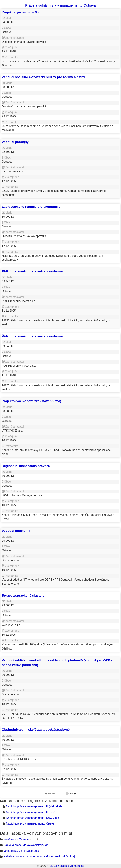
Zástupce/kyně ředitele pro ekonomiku (31, 207)
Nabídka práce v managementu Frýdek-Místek (35, 806)
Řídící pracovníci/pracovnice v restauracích (35, 271)
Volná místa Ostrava (16, 839)
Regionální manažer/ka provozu (26, 466)
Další (72, 793)
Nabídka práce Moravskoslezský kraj (26, 845)
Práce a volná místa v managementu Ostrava (60, 5)
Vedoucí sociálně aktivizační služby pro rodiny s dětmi (43, 77)
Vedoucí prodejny (15, 142)
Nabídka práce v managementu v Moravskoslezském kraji (39, 857)
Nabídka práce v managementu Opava (30, 824)
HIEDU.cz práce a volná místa (65, 866)
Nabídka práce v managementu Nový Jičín (32, 818)
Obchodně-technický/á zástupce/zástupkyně (36, 730)
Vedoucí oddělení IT (17, 531)
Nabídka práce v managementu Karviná (31, 812)
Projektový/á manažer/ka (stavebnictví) (31, 401)
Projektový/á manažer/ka (21, 12)
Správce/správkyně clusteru (23, 595)
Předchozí (51, 793)
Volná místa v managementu (21, 851)
